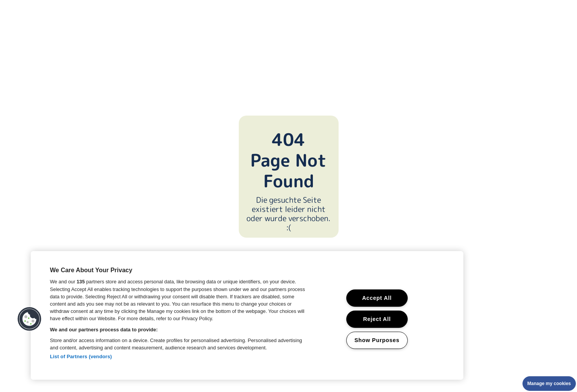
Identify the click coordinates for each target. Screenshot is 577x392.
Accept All (377, 298)
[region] (247, 315)
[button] (30, 319)
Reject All (377, 319)
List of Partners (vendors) (81, 356)
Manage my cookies (549, 384)
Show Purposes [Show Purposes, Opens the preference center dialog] (377, 340)
